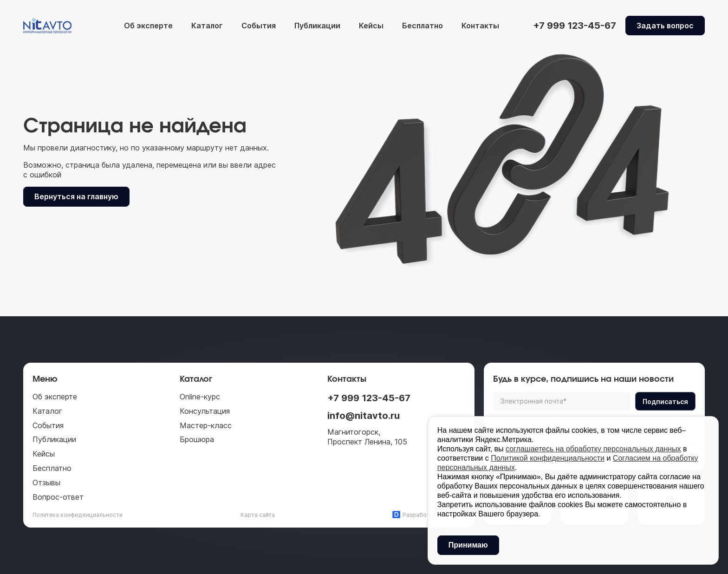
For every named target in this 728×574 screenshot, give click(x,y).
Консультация (205, 411)
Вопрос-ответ (58, 497)
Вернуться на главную (76, 196)
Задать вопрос (665, 26)
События (259, 26)
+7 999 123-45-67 (369, 398)
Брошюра (197, 439)
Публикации (317, 26)
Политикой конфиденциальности (548, 458)
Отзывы (46, 483)
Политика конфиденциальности (78, 515)
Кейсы (371, 26)
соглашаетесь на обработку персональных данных (593, 449)
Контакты (480, 26)
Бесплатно (422, 26)
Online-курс (200, 397)
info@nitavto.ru (364, 416)
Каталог (207, 26)
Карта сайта (258, 515)
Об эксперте (148, 26)
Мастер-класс (206, 425)
